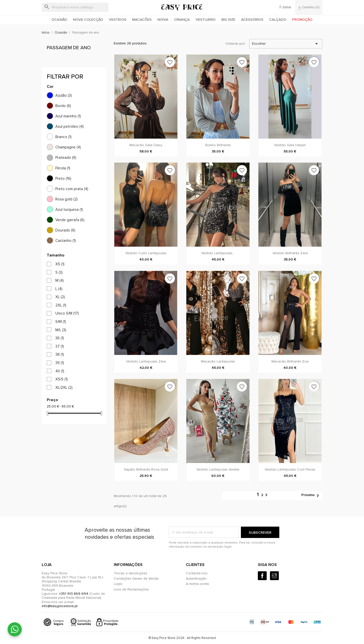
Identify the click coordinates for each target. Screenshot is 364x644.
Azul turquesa (69, 210)
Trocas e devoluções (131, 573)
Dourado (65, 230)
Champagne (68, 147)
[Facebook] (262, 576)
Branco (63, 137)
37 (60, 346)
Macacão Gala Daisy (146, 145)
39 (60, 363)
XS (60, 264)
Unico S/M (67, 313)
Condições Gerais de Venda (136, 578)
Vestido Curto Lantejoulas (146, 253)
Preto (63, 178)
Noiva (163, 20)
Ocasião (59, 20)
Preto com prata (72, 189)
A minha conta (197, 584)
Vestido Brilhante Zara (290, 253)
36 (60, 338)
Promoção (302, 20)
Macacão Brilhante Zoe (290, 361)
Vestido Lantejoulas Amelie (218, 469)
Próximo (311, 496)
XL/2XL (64, 388)
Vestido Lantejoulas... (218, 253)
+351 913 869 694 (74, 594)
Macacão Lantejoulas (218, 361)
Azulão (64, 95)
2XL (61, 305)
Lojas (118, 584)
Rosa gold (66, 199)
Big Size (228, 20)
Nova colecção (88, 20)
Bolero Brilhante (218, 145)
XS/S (62, 379)
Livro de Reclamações (131, 589)
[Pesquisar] (75, 7)
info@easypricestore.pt (60, 606)
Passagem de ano (69, 48)
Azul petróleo (70, 126)
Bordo (63, 106)
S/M (61, 322)
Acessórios (252, 20)
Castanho (66, 241)
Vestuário (206, 20)
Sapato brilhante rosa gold (146, 469)
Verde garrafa (70, 220)
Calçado (278, 20)
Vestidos (118, 20)
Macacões (142, 20)
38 (60, 354)
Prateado (66, 158)
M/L (61, 330)
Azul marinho (68, 116)
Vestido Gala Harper (290, 145)
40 (60, 371)
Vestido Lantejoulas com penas (290, 469)
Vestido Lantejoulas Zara (146, 361)
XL (60, 297)
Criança (182, 20)
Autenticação (196, 578)
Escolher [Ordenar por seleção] (286, 44)
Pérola (63, 168)
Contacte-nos (197, 573)
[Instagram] (274, 576)
